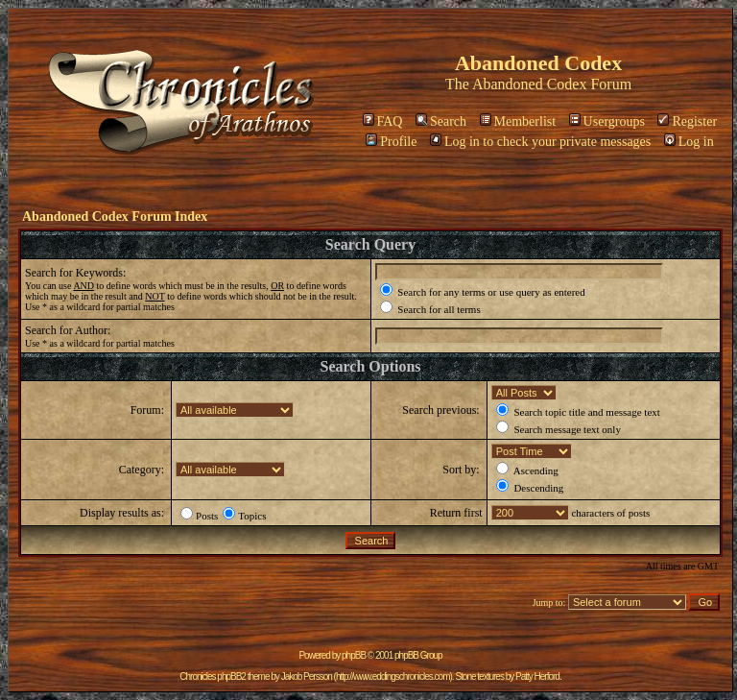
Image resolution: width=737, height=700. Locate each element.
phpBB (354, 655)
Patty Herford (537, 676)
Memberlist (518, 121)
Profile (391, 142)
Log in (689, 142)
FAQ (383, 121)
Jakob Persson (307, 676)
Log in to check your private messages (540, 142)
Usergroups (607, 121)
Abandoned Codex (530, 84)
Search (441, 121)
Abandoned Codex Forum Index (115, 217)
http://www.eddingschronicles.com (393, 676)
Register (687, 121)
